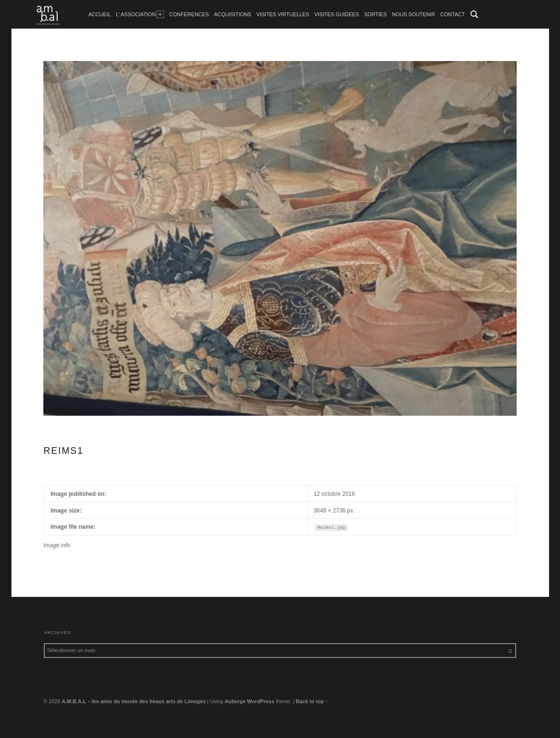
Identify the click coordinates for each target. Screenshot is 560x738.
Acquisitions (233, 14)
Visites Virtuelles (283, 14)
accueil (99, 14)
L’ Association (140, 14)
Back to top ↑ (312, 701)
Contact (453, 14)
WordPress (260, 701)
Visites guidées (337, 14)
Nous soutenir (413, 14)
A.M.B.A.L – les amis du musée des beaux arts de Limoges (133, 701)
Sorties (375, 14)
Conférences (189, 14)
